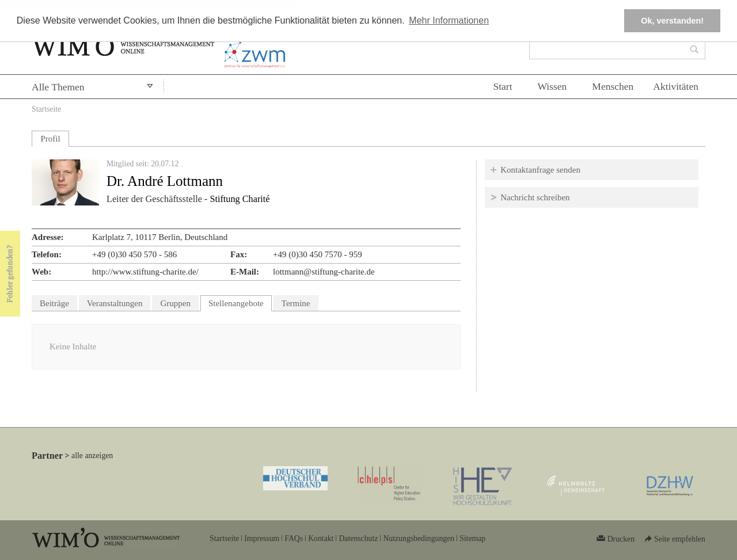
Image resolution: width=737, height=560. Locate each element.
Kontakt (321, 538)
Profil (50, 139)
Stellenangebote (240, 302)
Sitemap (472, 538)
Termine (296, 303)
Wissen (552, 86)
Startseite (46, 109)
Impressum (262, 538)
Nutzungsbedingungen (419, 538)
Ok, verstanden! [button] (672, 21)
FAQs (294, 538)
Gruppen (175, 303)
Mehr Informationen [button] (449, 20)
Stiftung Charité (240, 199)
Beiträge (54, 303)
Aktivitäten (676, 86)
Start (502, 86)
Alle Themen (58, 87)
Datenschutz (358, 538)
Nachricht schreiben (535, 197)
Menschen (613, 86)
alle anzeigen (92, 456)
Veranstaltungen (115, 303)
